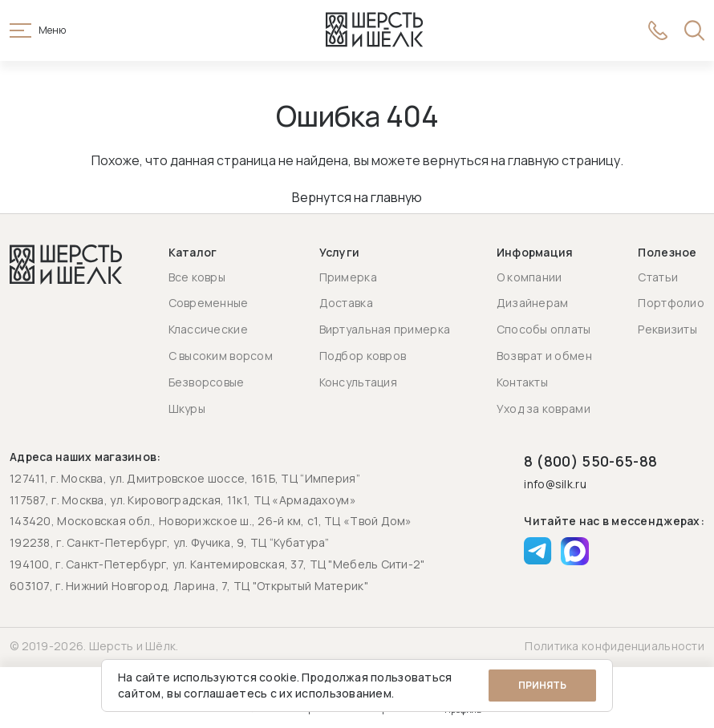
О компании (529, 277)
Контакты (522, 382)
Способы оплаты (544, 329)
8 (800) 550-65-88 (590, 461)
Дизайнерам (533, 303)
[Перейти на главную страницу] (375, 30)
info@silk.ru (555, 485)
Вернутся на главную (357, 197)
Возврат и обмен (544, 356)
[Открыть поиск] (694, 30)
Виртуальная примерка (385, 329)
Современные (209, 303)
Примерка (348, 277)
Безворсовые (207, 382)
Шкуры (187, 408)
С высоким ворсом (221, 356)
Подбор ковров (363, 356)
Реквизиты (667, 329)
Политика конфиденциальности (615, 646)
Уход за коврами (544, 408)
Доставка (346, 303)
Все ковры (197, 277)
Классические (208, 329)
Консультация (358, 382)
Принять (542, 685)
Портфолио (671, 303)
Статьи (658, 277)
